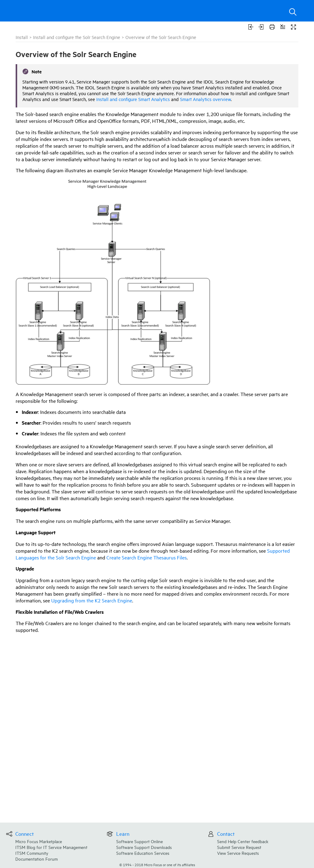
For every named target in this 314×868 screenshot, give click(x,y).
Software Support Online (140, 841)
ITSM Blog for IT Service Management (51, 847)
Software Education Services (143, 853)
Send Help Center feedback (243, 841)
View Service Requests (238, 853)
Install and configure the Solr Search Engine (77, 37)
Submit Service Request (239, 847)
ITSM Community (32, 853)
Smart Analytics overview (205, 99)
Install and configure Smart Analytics (133, 99)
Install (22, 37)
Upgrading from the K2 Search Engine (92, 600)
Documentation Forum (36, 859)
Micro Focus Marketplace (39, 841)
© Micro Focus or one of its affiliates (157, 864)
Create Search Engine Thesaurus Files (147, 557)
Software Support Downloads (144, 847)
